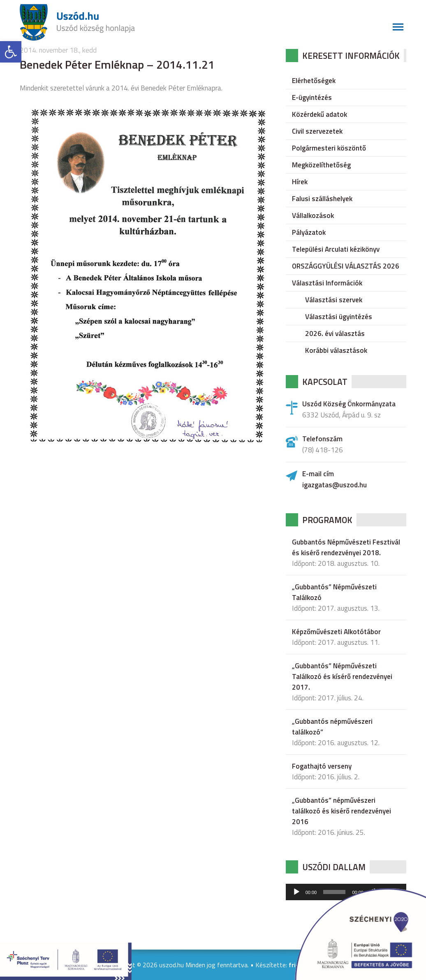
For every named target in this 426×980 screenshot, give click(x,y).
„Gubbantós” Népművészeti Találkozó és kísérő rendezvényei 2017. (342, 677)
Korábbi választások (336, 350)
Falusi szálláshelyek (322, 199)
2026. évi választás (335, 334)
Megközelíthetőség (321, 165)
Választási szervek (334, 300)
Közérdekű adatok (319, 114)
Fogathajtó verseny (322, 766)
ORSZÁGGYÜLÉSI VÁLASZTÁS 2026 (346, 266)
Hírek (300, 182)
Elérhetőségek (314, 81)
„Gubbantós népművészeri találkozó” (332, 727)
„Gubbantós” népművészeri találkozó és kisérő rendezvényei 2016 (341, 811)
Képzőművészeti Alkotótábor (336, 632)
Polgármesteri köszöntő (329, 148)
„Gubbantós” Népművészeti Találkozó (334, 592)
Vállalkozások (313, 215)
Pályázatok (309, 232)
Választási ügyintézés (339, 317)
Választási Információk (327, 283)
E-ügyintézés (312, 97)
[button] (11, 52)
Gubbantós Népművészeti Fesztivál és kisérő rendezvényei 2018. (346, 547)
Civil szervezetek (317, 131)
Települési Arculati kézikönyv (336, 249)
